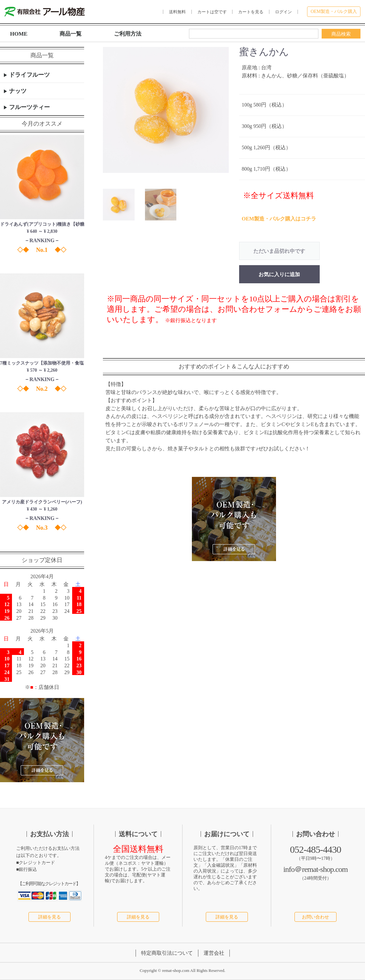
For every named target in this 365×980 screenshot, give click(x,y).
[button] (119, 205)
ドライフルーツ (29, 75)
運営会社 (214, 953)
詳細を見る (50, 917)
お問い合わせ (315, 917)
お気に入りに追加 (279, 274)
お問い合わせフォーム (257, 309)
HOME (19, 34)
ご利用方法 (128, 34)
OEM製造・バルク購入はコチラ (279, 219)
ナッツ (17, 91)
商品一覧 (71, 34)
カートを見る (251, 12)
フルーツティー (29, 107)
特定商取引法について (167, 953)
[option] (166, 110)
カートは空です (212, 12)
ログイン (283, 12)
